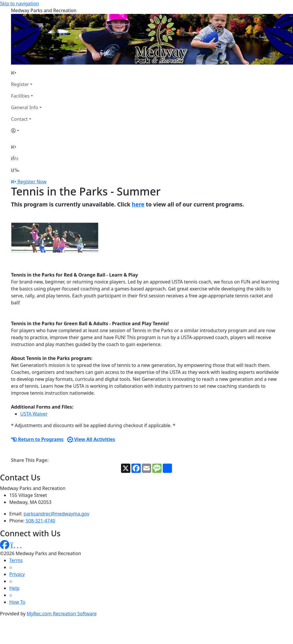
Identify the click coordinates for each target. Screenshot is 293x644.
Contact (19, 119)
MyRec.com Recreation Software (62, 614)
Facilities (20, 96)
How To (17, 602)
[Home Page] (26, 73)
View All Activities (91, 439)
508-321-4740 (41, 521)
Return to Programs (37, 439)
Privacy (17, 574)
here (138, 204)
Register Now (32, 182)
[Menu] (15, 170)
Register (20, 84)
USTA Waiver (34, 414)
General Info (25, 107)
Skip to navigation (19, 3)
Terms (16, 560)
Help (14, 588)
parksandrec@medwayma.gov (57, 514)
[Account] (26, 131)
